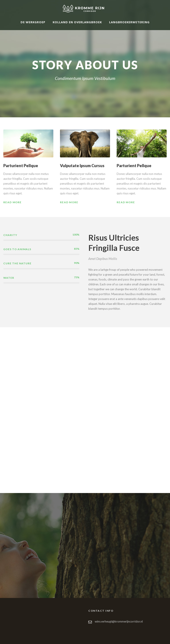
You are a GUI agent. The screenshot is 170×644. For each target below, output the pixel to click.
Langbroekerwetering (129, 22)
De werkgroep (33, 22)
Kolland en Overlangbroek (77, 22)
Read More (13, 202)
